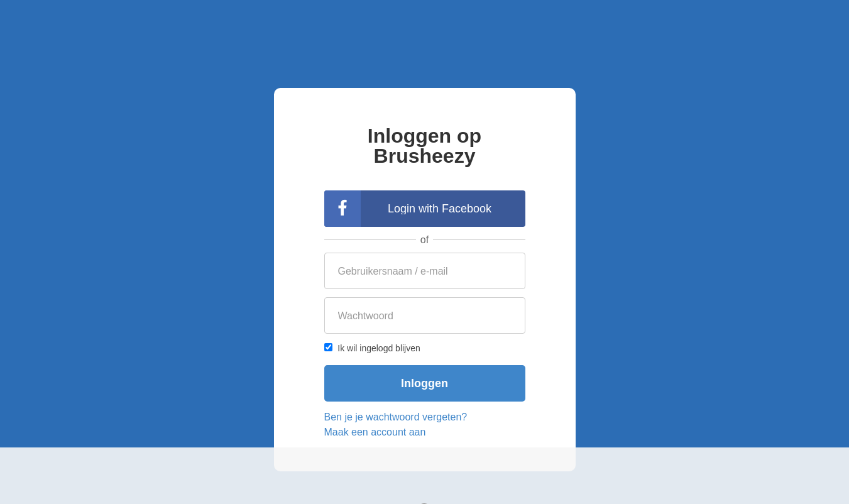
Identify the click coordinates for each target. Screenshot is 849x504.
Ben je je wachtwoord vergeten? (396, 417)
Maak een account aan (375, 432)
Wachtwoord (366, 316)
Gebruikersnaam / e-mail (393, 271)
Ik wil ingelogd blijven (372, 348)
